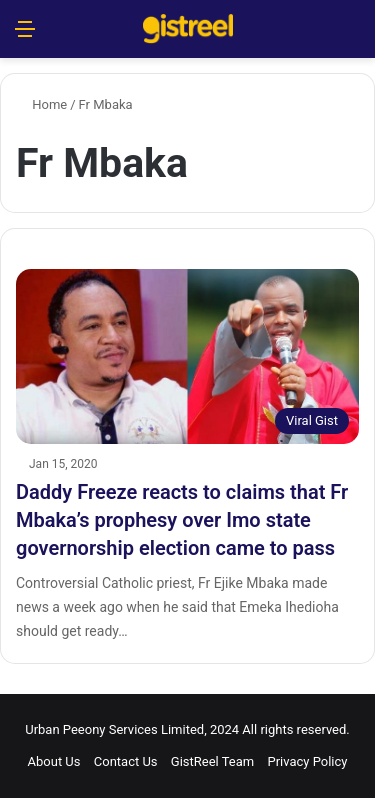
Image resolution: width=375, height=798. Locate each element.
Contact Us (126, 761)
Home (41, 104)
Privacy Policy (307, 761)
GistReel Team (212, 761)
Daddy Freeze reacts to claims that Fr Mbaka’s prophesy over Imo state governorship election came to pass (182, 520)
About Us (54, 761)
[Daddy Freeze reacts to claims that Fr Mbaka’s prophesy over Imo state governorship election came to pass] (187, 356)
